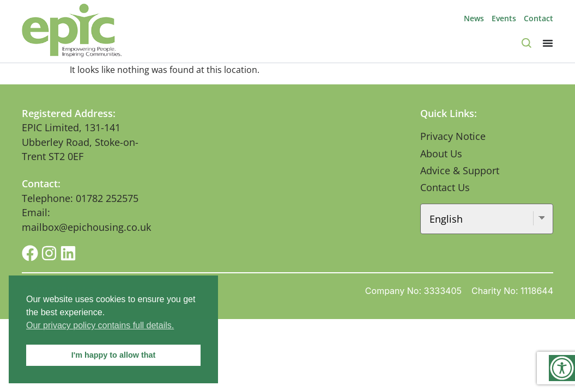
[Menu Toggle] (548, 43)
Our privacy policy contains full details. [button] (100, 325)
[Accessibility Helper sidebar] (562, 368)
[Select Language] (487, 219)
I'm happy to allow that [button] (114, 355)
